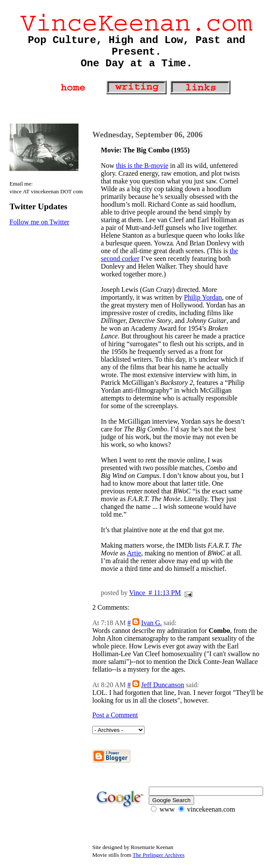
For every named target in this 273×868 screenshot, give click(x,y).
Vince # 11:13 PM (155, 593)
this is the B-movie (142, 166)
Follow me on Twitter (39, 222)
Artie (134, 553)
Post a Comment (115, 715)
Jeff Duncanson (163, 685)
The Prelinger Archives (158, 855)
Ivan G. (151, 623)
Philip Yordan (203, 297)
